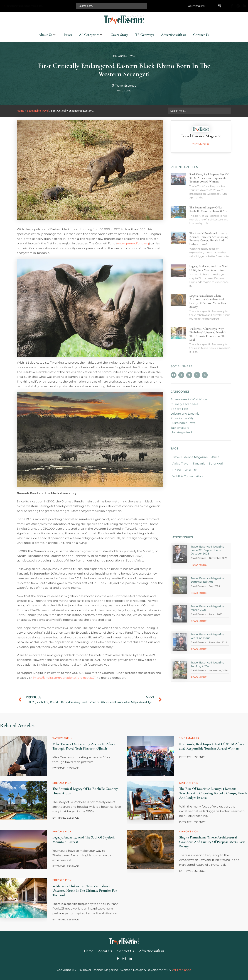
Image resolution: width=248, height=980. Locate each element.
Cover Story (119, 35)
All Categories (91, 35)
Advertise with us (174, 35)
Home (20, 111)
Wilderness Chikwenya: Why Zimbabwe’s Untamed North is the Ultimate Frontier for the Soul (85, 891)
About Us (47, 35)
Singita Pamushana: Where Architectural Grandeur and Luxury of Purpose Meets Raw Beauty (212, 842)
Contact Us (201, 35)
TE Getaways (145, 35)
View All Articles (201, 144)
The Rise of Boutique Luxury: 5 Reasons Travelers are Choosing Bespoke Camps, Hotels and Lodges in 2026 (213, 793)
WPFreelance (181, 970)
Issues (68, 35)
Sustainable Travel (124, 56)
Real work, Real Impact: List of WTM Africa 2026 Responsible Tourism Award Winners (212, 746)
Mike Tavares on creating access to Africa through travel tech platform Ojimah (84, 746)
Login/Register (196, 6)
